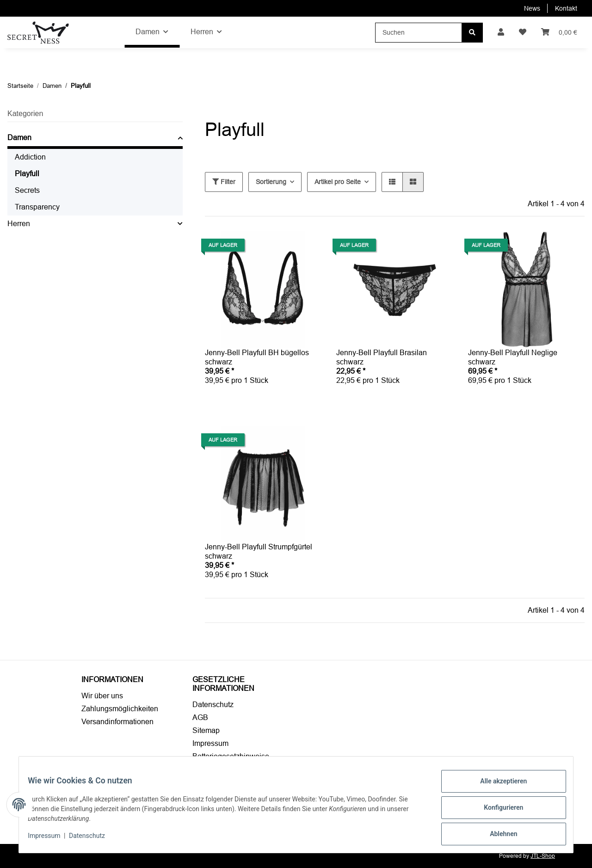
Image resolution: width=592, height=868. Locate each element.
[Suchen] (419, 33)
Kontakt (566, 8)
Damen (19, 138)
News (532, 8)
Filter (224, 182)
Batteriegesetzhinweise (231, 756)
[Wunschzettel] (523, 32)
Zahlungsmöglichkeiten (120, 709)
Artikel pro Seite (338, 182)
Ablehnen (497, 835)
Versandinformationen (117, 722)
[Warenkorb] (559, 32)
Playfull (27, 174)
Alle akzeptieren (497, 787)
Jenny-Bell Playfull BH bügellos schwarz (257, 357)
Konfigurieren (497, 811)
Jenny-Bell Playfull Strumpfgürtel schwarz (259, 551)
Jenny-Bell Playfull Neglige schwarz (513, 357)
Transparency (37, 207)
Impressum (210, 743)
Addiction (30, 157)
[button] (501, 32)
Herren (19, 224)
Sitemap (206, 730)
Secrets (27, 190)
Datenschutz (213, 705)
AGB (200, 717)
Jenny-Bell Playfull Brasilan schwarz (382, 357)
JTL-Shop (543, 856)
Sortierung (271, 182)
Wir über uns (102, 696)
